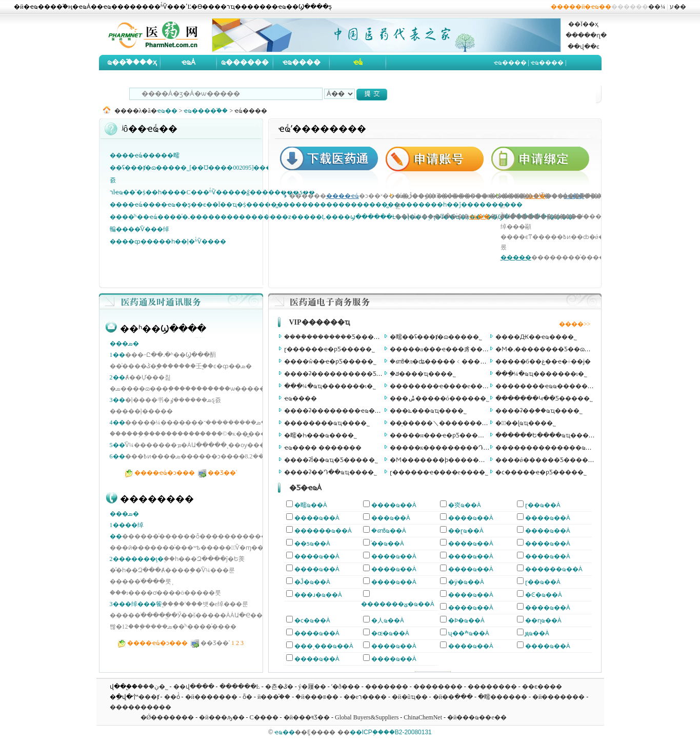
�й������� (211, 697)
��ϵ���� (542, 687)
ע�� (678, 7)
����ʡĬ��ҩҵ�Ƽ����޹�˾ (331, 460)
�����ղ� (586, 35)
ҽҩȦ (188, 62)
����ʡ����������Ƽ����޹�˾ (347, 374)
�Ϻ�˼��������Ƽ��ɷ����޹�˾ (557, 349)
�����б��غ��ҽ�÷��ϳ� (543, 361)
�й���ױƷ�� (307, 717)
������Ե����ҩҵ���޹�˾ (547, 435)
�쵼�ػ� (279, 687)
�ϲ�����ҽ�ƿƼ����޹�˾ (541, 472)
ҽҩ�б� (507, 78)
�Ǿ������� (167, 717)
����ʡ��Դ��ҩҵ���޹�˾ (331, 472)
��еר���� (365, 697)
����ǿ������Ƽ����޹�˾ (546, 460)
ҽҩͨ (358, 62)
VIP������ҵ (319, 322)
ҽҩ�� (167, 111)
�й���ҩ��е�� (477, 717)
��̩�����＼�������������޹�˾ (459, 423)
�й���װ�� (317, 697)
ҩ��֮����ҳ (132, 62)
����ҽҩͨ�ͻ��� (165, 473)
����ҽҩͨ (343, 196)
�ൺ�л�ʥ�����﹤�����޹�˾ (446, 361)
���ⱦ (149, 697)
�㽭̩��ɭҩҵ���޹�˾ (526, 423)
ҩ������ (245, 62)
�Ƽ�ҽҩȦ (305, 488)
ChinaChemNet (423, 717)
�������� (438, 687)
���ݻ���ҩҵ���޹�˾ (428, 411)
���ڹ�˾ (153, 687)
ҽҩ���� (302, 62)
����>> (575, 324)
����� (516, 257)
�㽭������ (503, 697)
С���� (264, 717)
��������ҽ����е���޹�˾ (444, 386)
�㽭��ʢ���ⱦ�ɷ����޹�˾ (436, 337)
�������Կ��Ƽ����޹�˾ (544, 398)
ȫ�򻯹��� (247, 697)
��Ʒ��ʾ (222, 473)
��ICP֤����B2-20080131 (391, 732)
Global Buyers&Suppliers (367, 717)
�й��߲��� (453, 697)
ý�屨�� (312, 687)
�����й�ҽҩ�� (581, 7)
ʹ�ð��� (346, 687)
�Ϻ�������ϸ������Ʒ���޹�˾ (453, 460)
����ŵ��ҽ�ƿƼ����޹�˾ (331, 361)
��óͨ (172, 697)
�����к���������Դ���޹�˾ (451, 448)
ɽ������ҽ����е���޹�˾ (439, 472)
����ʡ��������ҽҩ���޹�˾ (340, 411)
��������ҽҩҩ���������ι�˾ (559, 386)
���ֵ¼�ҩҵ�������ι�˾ (541, 374)
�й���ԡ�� (222, 717)
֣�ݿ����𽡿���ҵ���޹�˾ (423, 374)
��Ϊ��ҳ (583, 24)
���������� (141, 707)
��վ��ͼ (584, 47)
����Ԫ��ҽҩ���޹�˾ (536, 337)
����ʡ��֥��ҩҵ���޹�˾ (539, 411)
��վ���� (194, 687)
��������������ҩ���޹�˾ (554, 448)
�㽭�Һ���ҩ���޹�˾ (321, 435)
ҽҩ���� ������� (323, 448)
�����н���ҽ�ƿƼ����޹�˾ (442, 435)
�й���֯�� (274, 697)
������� (387, 687)
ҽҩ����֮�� (206, 111)
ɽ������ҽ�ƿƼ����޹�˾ (329, 349)
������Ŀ (240, 687)
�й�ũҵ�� (409, 697)
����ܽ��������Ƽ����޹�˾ (337, 337)
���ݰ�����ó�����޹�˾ (439, 398)
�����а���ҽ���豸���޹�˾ (444, 349)
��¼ (657, 7)
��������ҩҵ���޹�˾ (327, 423)
